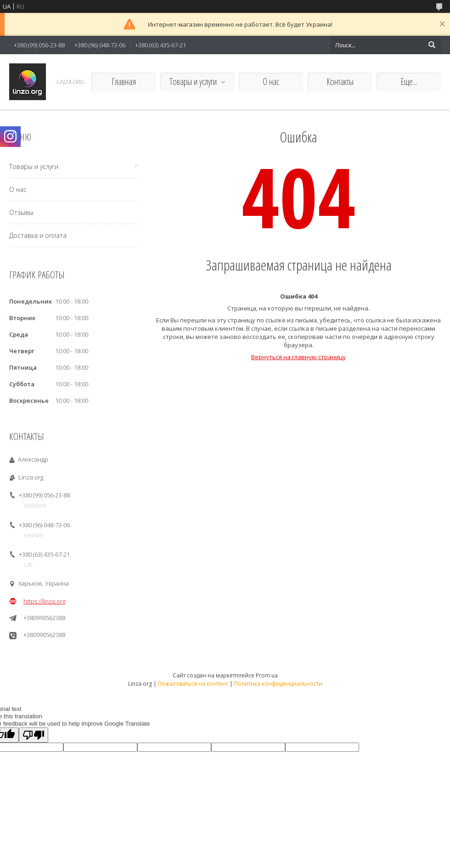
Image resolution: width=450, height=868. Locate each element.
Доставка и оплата (38, 235)
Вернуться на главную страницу (298, 357)
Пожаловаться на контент (193, 684)
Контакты (340, 82)
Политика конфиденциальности (278, 684)
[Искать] (432, 45)
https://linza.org (44, 601)
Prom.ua (267, 675)
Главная (124, 82)
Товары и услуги (193, 82)
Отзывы (21, 212)
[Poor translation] (34, 735)
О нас (271, 82)
